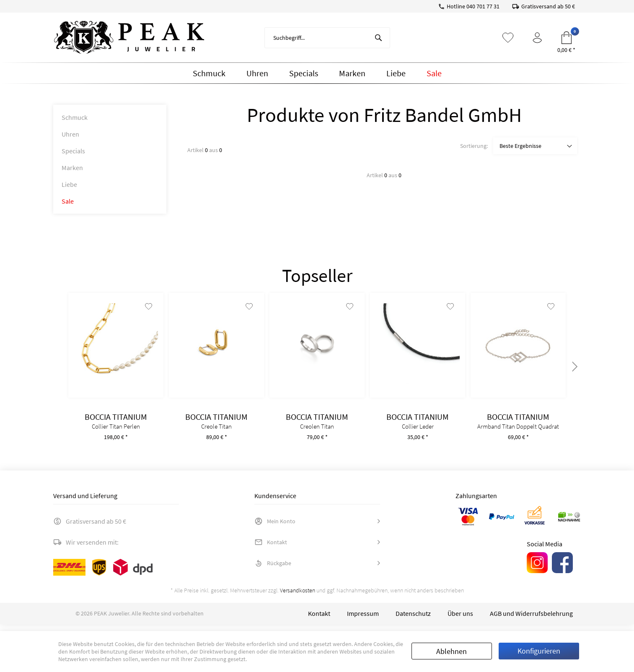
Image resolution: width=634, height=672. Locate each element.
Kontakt (271, 549)
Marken (72, 168)
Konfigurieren (539, 651)
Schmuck (75, 117)
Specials (73, 151)
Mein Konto (275, 528)
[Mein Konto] (537, 38)
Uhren (70, 134)
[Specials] (304, 73)
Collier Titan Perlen (116, 433)
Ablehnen (452, 651)
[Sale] (434, 73)
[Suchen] (378, 38)
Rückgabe (273, 570)
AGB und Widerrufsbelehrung (531, 620)
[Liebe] (396, 73)
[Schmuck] (209, 73)
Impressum (363, 620)
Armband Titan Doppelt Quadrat (518, 433)
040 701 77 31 (483, 6)
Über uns (460, 620)
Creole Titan (216, 433)
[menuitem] (327, 38)
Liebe (69, 184)
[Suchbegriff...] (327, 38)
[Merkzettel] (508, 38)
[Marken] (352, 73)
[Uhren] (257, 73)
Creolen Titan (317, 433)
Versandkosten (298, 597)
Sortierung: (474, 146)
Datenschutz (413, 620)
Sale (68, 201)
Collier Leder (418, 433)
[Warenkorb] (567, 38)
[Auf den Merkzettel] (147, 313)
